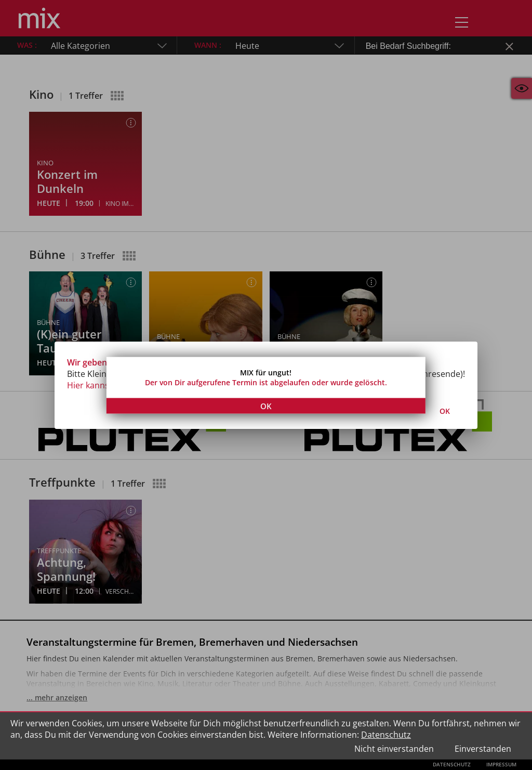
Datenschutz (386, 735)
